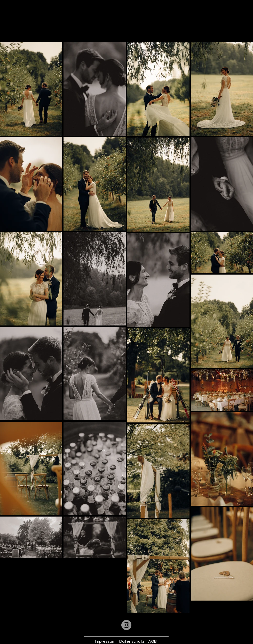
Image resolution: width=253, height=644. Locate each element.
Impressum (105, 641)
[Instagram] (126, 625)
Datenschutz (132, 641)
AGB (152, 641)
